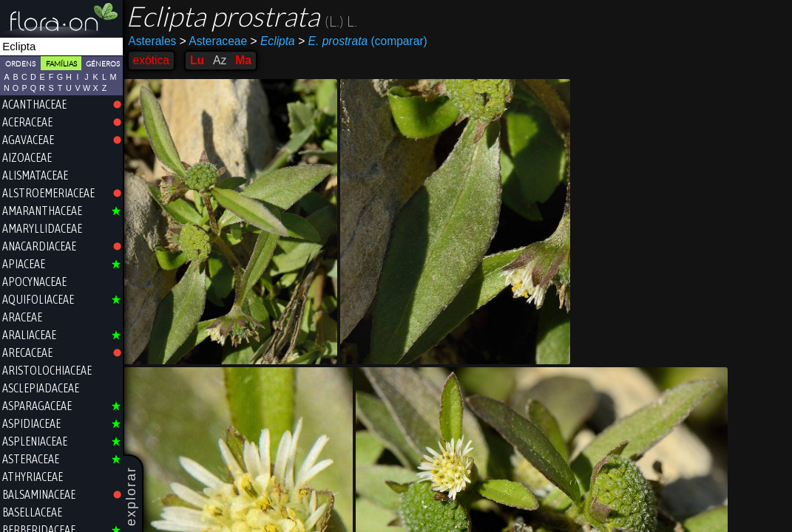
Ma (246, 60)
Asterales (154, 41)
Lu (199, 60)
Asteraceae (215, 41)
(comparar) (365, 41)
